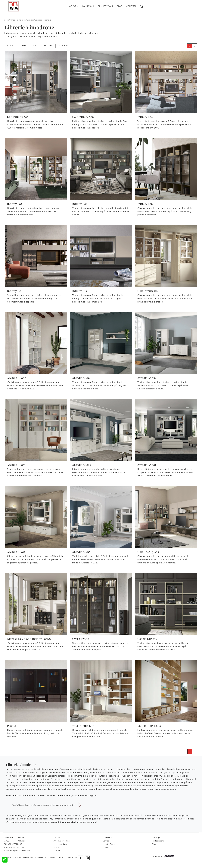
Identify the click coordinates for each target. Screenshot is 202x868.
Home (7, 20)
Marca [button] (10, 46)
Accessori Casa (61, 844)
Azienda (74, 6)
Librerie (30, 20)
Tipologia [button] (48, 46)
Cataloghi (156, 838)
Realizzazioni (105, 6)
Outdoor (57, 851)
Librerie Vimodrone (43, 20)
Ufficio (57, 847)
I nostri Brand (109, 844)
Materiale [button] (23, 46)
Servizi (106, 841)
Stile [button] (36, 46)
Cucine (57, 838)
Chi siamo (107, 838)
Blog (120, 6)
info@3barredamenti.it (20, 851)
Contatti (131, 6)
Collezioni (88, 6)
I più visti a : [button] (63, 46)
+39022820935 (15, 844)
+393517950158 (16, 847)
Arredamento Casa (18, 20)
